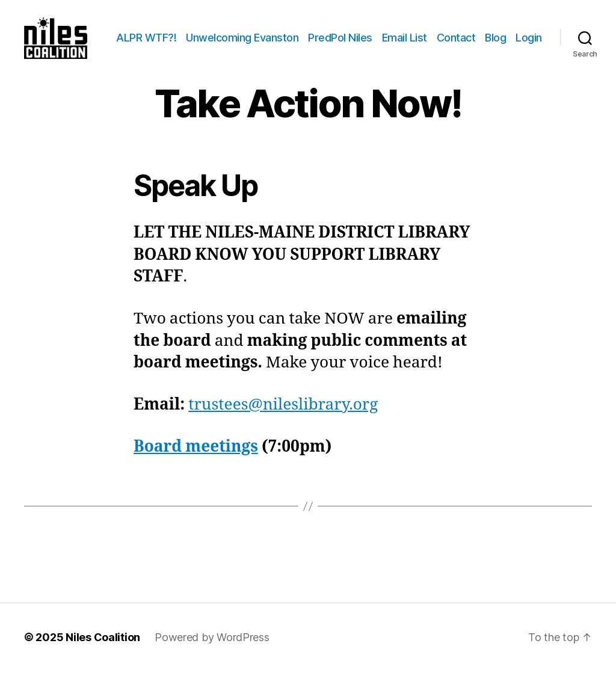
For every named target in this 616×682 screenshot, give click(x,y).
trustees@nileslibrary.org (283, 416)
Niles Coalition (103, 648)
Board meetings (196, 457)
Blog (531, 34)
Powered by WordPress (212, 648)
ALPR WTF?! (182, 34)
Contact (492, 34)
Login (529, 52)
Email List (440, 34)
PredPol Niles (376, 34)
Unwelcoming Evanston (278, 34)
